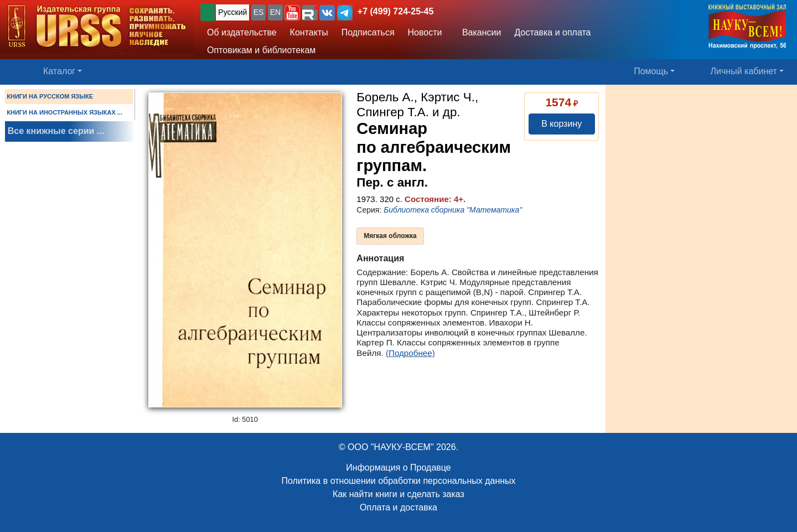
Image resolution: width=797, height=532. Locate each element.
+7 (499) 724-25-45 (395, 11)
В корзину (561, 124)
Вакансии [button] (479, 32)
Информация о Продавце (398, 468)
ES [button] (259, 12)
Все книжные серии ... (56, 131)
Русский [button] (232, 12)
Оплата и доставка (398, 507)
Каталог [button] (59, 71)
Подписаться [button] (368, 32)
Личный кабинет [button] (744, 71)
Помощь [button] (651, 71)
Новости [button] (425, 32)
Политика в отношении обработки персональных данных (398, 481)
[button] (292, 13)
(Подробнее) (410, 353)
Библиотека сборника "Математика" (453, 210)
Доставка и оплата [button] (552, 32)
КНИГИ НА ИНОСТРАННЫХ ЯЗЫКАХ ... (64, 112)
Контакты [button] (309, 32)
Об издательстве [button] (242, 32)
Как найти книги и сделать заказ (398, 494)
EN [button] (275, 12)
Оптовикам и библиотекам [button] (261, 50)
